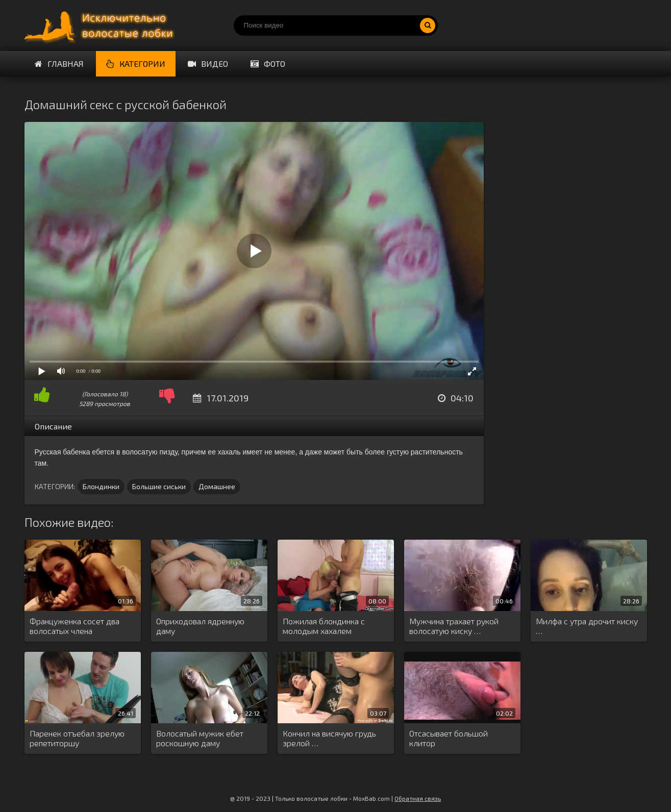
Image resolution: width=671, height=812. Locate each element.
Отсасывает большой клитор (449, 738)
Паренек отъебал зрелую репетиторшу (77, 738)
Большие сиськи (159, 486)
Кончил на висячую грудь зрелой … (329, 738)
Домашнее (217, 486)
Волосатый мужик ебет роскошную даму (200, 738)
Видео (208, 64)
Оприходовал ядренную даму (200, 626)
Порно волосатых (101, 26)
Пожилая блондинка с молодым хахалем (324, 626)
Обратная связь (418, 798)
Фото (268, 64)
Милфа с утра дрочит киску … (587, 626)
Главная (59, 64)
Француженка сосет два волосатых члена (74, 626)
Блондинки (101, 486)
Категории (136, 64)
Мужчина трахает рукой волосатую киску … (454, 626)
